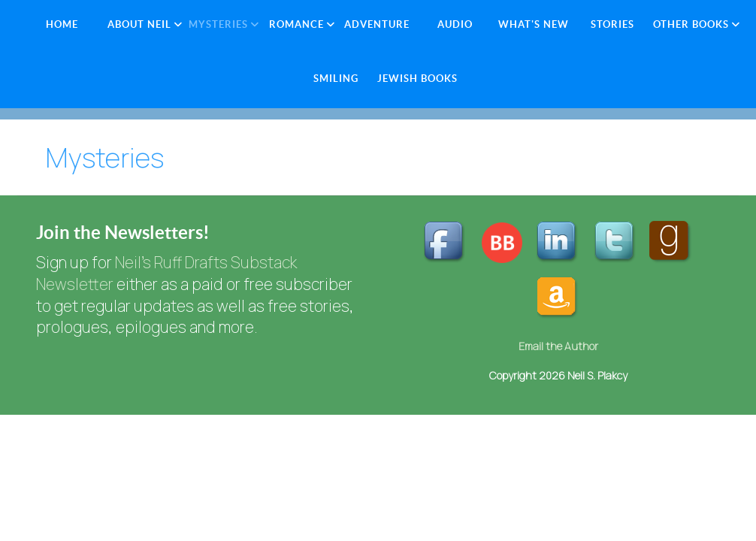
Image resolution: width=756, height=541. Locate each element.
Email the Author (558, 346)
